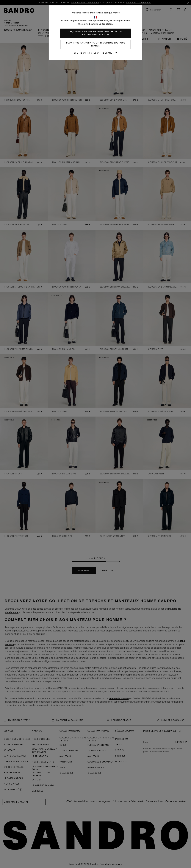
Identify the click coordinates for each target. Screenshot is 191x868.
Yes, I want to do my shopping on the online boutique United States (95, 33)
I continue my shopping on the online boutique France (96, 44)
